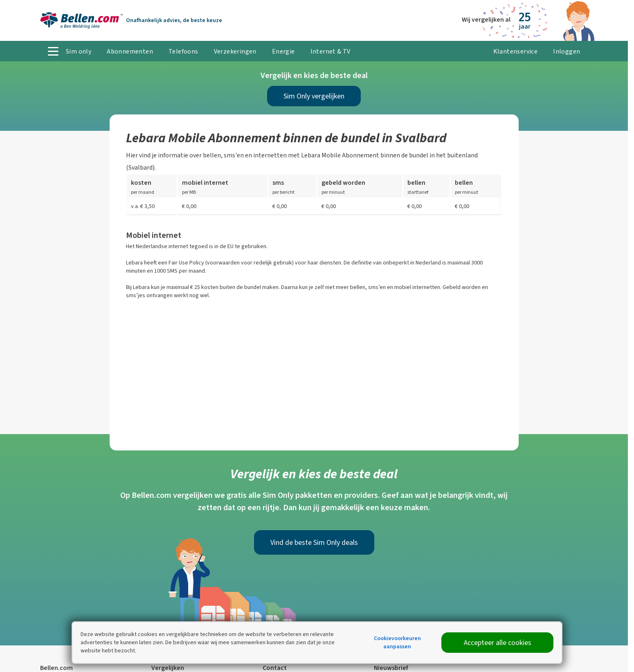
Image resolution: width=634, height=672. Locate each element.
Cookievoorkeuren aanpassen (397, 642)
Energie (283, 51)
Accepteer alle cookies (498, 643)
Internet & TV (330, 51)
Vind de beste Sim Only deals (314, 542)
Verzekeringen (235, 51)
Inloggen (567, 51)
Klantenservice (516, 51)
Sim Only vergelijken (314, 96)
